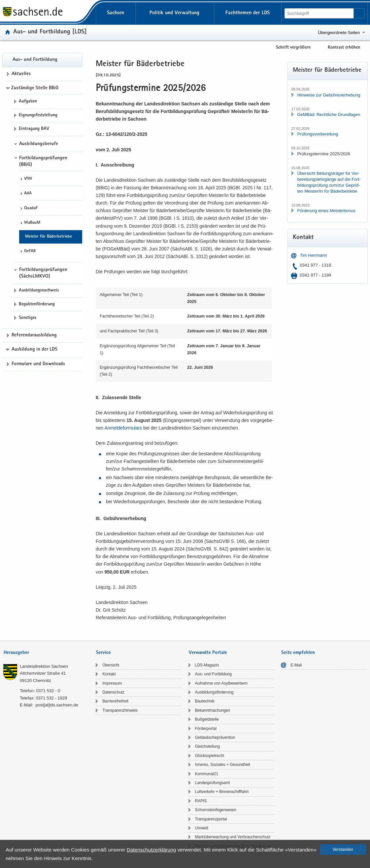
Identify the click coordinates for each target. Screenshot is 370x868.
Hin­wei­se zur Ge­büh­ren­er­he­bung (329, 95)
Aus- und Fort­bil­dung (35, 60)
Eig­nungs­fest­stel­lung (38, 115)
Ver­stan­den (343, 849)
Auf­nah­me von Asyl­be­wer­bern (221, 683)
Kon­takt (109, 674)
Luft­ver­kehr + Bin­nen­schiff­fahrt (222, 792)
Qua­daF (31, 208)
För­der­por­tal (206, 729)
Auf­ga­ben (28, 101)
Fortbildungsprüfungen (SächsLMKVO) (43, 273)
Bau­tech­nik (205, 701)
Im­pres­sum (112, 683)
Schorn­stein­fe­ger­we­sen (216, 810)
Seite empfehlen (298, 653)
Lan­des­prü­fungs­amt (213, 783)
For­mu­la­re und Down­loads (38, 364)
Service (103, 653)
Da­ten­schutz (113, 692)
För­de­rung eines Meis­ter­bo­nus (326, 211)
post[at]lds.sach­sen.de (57, 705)
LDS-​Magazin (207, 665)
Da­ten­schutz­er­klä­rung (151, 850)
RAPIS (201, 801)
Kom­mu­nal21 (207, 774)
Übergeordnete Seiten (339, 33)
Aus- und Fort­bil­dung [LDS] (50, 32)
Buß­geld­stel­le (207, 719)
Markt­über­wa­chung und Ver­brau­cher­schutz (233, 837)
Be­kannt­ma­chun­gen (213, 710)
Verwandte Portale (208, 653)
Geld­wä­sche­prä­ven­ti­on (215, 737)
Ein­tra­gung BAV (34, 129)
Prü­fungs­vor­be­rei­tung (318, 134)
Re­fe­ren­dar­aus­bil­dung (34, 335)
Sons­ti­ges (28, 318)
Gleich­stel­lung (207, 746)
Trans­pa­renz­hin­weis (120, 710)
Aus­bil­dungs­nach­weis (39, 290)
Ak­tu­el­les (21, 74)
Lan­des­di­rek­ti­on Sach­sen (44, 666)
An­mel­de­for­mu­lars (123, 428)
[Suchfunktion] (320, 13)
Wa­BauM (32, 223)
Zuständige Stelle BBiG (35, 88)
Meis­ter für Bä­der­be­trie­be (49, 237)
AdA (28, 193)
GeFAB (30, 251)
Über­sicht (111, 665)
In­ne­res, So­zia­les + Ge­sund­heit (223, 765)
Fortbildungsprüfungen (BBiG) (43, 162)
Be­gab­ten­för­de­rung (37, 304)
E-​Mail (296, 665)
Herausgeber (16, 653)
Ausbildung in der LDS (34, 350)
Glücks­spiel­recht (210, 756)
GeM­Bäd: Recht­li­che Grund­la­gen (329, 114)
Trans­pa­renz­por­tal (211, 819)
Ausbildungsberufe (39, 144)
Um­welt (202, 828)
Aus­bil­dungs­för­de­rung (214, 692)
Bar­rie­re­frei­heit (115, 701)
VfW (28, 179)
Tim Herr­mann (313, 255)
